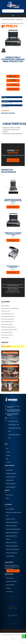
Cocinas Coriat (9, 592)
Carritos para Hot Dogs (11, 581)
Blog (6, 459)
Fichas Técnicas (9, 495)
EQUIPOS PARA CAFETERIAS (13, 324)
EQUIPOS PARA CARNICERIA (13, 332)
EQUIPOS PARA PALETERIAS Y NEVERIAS (13, 330)
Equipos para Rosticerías (11, 553)
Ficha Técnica (13, 89)
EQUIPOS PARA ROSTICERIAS (13, 335)
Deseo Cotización (13, 160)
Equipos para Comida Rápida (12, 549)
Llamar (13, 80)
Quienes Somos (9, 470)
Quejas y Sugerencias (10, 487)
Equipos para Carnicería (11, 542)
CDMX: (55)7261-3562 (14, 425)
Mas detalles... (13, 207)
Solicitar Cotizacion (13, 77)
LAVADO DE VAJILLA (13, 338)
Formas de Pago (9, 480)
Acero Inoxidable (9, 509)
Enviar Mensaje (13, 571)
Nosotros (7, 452)
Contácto (7, 462)
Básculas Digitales (9, 585)
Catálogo (7, 455)
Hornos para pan (9, 578)
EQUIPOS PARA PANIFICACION (13, 314)
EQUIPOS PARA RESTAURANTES (13, 316)
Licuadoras (8, 588)
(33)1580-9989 (15, 290)
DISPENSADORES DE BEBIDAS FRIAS (13, 327)
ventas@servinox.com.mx (14, 292)
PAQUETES (13, 346)
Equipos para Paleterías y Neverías (11, 537)
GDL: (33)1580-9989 (13, 421)
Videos (7, 498)
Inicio (7, 449)
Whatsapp (13, 85)
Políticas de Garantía (10, 484)
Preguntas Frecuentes (10, 473)
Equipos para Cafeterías (11, 526)
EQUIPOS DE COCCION (13, 311)
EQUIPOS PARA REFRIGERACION (13, 322)
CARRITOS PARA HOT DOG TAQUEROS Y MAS (13, 308)
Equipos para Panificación (11, 522)
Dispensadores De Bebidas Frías (13, 529)
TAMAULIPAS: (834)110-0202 (14, 436)
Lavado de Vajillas (9, 556)
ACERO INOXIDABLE (13, 306)
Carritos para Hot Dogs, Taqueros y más (13, 514)
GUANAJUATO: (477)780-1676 (14, 430)
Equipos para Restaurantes (11, 546)
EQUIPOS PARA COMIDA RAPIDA (13, 319)
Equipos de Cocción (10, 519)
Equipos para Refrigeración (11, 532)
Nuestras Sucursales (10, 477)
